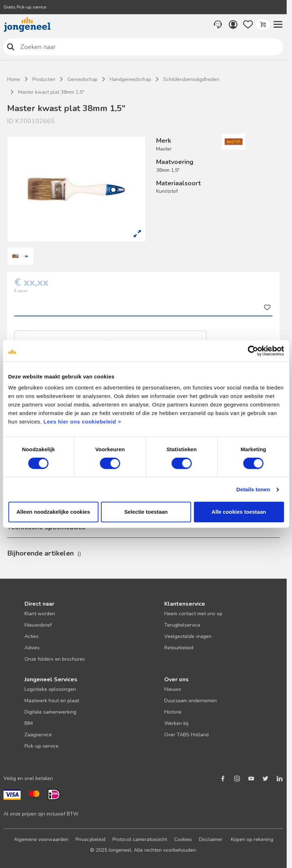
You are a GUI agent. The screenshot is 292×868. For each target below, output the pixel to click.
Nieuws (173, 689)
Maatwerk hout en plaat (52, 701)
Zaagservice (38, 735)
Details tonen (253, 489)
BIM (29, 723)
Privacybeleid (90, 839)
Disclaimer (211, 839)
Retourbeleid (179, 648)
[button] (278, 24)
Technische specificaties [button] (46, 527)
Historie (173, 712)
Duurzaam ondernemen (191, 701)
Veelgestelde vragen (188, 636)
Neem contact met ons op (193, 614)
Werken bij (176, 723)
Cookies (183, 839)
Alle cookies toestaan (239, 512)
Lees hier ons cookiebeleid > (82, 422)
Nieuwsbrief (38, 625)
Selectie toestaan (146, 512)
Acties (32, 636)
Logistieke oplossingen (50, 689)
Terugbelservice (182, 625)
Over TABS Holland (186, 735)
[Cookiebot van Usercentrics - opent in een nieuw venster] (253, 351)
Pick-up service (42, 746)
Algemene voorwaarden (41, 839)
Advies (32, 648)
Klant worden (40, 614)
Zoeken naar (11, 47)
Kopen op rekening (252, 839)
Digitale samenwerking (50, 712)
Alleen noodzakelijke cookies (53, 512)
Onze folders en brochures (55, 659)
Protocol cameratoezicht (140, 839)
